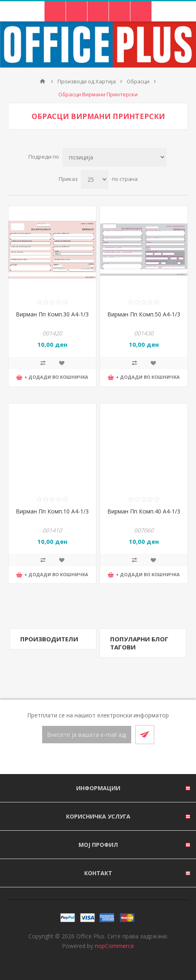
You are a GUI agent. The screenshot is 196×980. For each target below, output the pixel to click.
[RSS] (108, 759)
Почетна (43, 81)
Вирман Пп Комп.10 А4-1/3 (52, 511)
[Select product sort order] (114, 157)
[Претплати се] (87, 735)
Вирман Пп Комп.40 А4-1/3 (144, 511)
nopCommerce (114, 946)
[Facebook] (88, 759)
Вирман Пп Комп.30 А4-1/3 (52, 314)
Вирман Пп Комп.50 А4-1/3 (144, 314)
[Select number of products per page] (95, 179)
